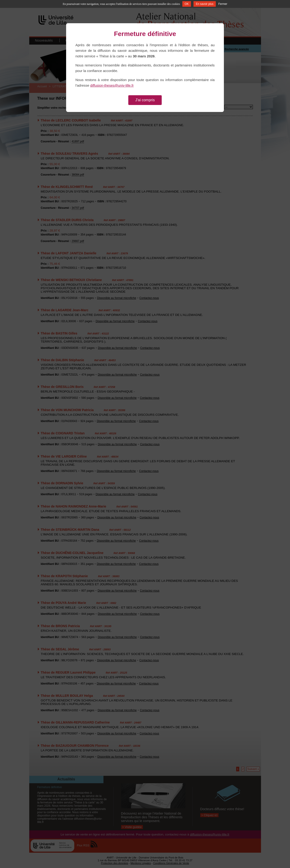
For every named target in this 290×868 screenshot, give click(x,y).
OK (187, 4)
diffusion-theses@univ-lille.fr (112, 85)
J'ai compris (145, 100)
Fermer (223, 4)
